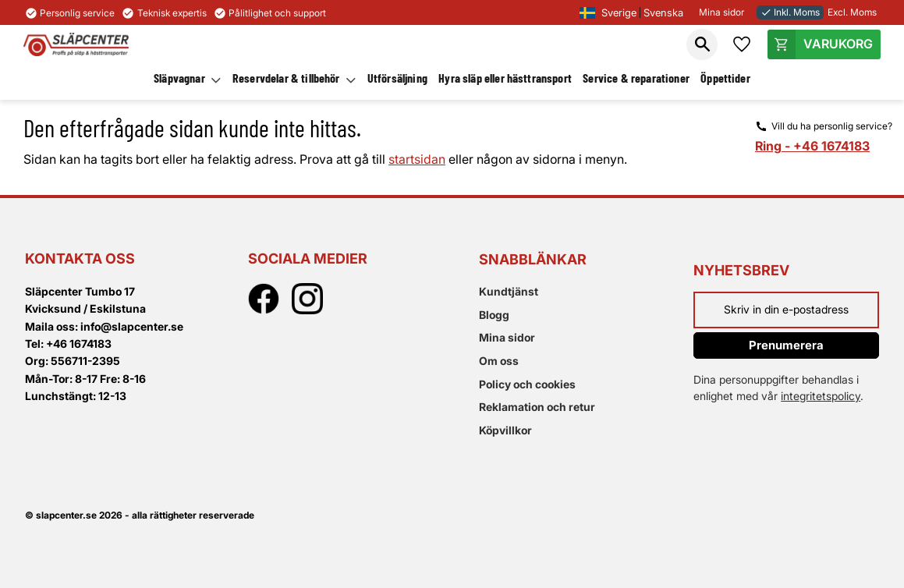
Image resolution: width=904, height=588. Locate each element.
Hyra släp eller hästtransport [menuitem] (505, 78)
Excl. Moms (852, 12)
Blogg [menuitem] (494, 315)
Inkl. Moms (790, 12)
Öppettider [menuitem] (725, 78)
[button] (702, 44)
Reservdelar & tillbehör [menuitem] (286, 78)
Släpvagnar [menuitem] (179, 78)
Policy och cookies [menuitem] (527, 384)
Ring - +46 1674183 (812, 146)
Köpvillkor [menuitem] (505, 430)
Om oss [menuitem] (499, 361)
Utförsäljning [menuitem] (397, 78)
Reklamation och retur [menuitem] (537, 407)
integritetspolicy (821, 396)
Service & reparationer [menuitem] (636, 78)
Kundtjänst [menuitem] (509, 291)
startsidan (417, 159)
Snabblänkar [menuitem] (533, 259)
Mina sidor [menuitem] (507, 337)
